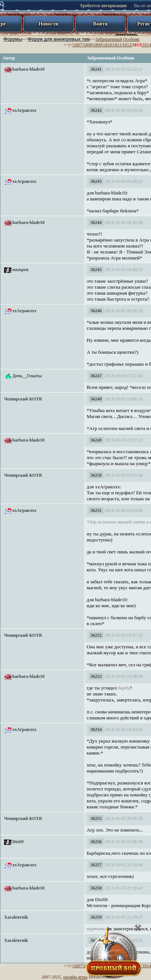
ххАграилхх (24, 110)
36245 (96, 270)
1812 (127, 45)
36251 (96, 510)
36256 (96, 842)
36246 (96, 311)
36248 (96, 399)
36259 (96, 917)
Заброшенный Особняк (117, 39)
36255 (96, 818)
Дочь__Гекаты (27, 376)
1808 (87, 45)
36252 (96, 635)
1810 (107, 45)
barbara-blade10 (28, 69)
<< (67, 45)
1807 (78, 45)
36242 (96, 110)
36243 (96, 181)
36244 (96, 222)
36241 (96, 69)
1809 (98, 45)
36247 (96, 376)
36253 (96, 676)
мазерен (20, 270)
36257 (96, 865)
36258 (96, 888)
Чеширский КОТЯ (23, 399)
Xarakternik (16, 917)
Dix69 (18, 842)
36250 (96, 475)
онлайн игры (75, 977)
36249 (96, 440)
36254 (96, 729)
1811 (117, 45)
